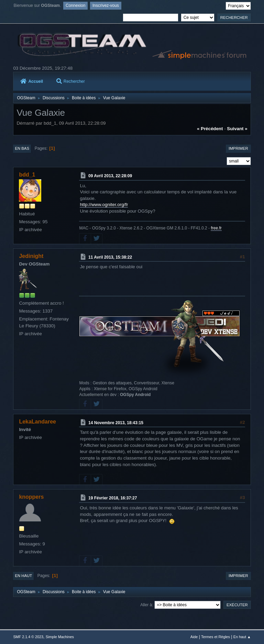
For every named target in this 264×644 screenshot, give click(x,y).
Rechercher (71, 81)
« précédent (210, 129)
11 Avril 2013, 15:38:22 (110, 257)
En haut (23, 576)
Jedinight (31, 256)
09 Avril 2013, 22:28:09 (110, 176)
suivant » (237, 129)
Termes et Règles (216, 637)
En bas (22, 148)
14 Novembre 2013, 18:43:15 (116, 422)
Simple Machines (60, 637)
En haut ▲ (242, 637)
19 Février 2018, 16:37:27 (113, 498)
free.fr (216, 228)
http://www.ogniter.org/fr (104, 205)
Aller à (146, 605)
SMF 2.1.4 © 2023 (28, 637)
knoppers (31, 497)
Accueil (32, 81)
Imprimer (238, 148)
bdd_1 (27, 175)
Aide (194, 637)
